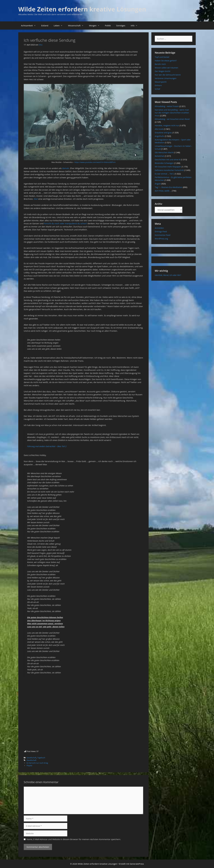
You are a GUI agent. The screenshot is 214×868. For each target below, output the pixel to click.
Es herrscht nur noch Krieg (37, 763)
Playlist (29, 765)
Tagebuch (41, 758)
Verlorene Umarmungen (166, 78)
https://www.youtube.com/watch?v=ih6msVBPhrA (95, 162)
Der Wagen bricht (163, 71)
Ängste (158, 184)
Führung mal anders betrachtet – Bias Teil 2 (47, 446)
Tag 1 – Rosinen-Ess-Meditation (169, 187)
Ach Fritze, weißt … (163, 191)
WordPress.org (161, 239)
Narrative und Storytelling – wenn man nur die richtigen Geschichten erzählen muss (172, 113)
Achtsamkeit (30, 25)
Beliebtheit (160, 156)
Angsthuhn (160, 136)
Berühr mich (160, 64)
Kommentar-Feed (163, 235)
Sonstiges (121, 25)
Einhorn (158, 85)
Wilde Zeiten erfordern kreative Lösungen (82, 9)
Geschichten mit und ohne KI (168, 160)
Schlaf (157, 89)
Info (135, 25)
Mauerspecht (161, 82)
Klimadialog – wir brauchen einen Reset (172, 119)
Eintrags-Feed (161, 232)
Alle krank (159, 129)
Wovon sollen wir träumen (166, 68)
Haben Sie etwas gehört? (166, 61)
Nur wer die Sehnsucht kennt (168, 75)
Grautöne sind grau (163, 133)
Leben (59, 25)
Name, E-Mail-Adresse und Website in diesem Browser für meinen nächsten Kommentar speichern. (74, 839)
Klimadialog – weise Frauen (167, 106)
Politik (108, 25)
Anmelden (159, 228)
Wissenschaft (77, 25)
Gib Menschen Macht (164, 152)
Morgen (96, 25)
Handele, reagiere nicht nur (167, 125)
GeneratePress (137, 864)
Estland (45, 25)
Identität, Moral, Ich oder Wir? (168, 275)
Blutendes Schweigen (164, 163)
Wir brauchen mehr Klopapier (168, 167)
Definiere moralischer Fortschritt (169, 170)
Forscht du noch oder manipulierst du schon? (66, 223)
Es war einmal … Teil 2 (165, 174)
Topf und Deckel (162, 57)
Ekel (36, 199)
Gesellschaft (32, 758)
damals (66, 168)
